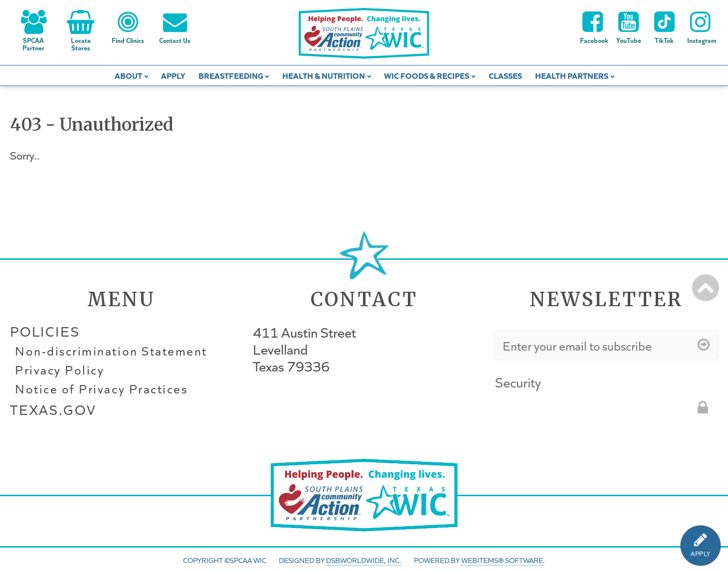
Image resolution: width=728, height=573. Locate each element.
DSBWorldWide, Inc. (364, 560)
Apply (173, 75)
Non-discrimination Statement (111, 351)
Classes (505, 75)
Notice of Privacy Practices (101, 389)
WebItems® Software (502, 560)
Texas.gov (53, 410)
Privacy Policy (60, 370)
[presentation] (571, 413)
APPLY (701, 554)
